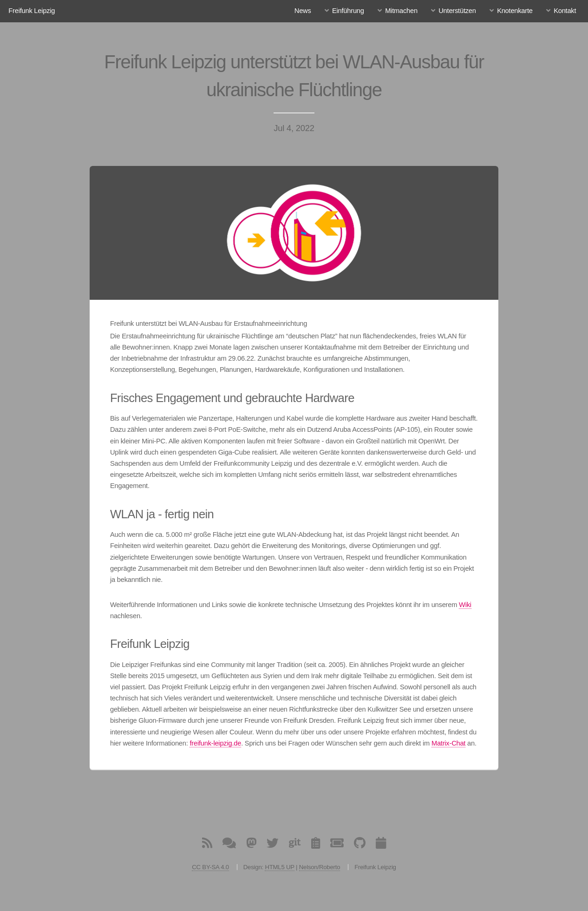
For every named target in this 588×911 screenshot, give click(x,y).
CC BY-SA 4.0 (210, 867)
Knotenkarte (515, 11)
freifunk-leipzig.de (215, 743)
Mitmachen (401, 11)
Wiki (465, 605)
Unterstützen (457, 11)
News (303, 11)
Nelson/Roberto (320, 867)
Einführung (348, 11)
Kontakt (565, 11)
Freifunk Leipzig (32, 11)
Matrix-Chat (448, 743)
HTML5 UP (279, 867)
